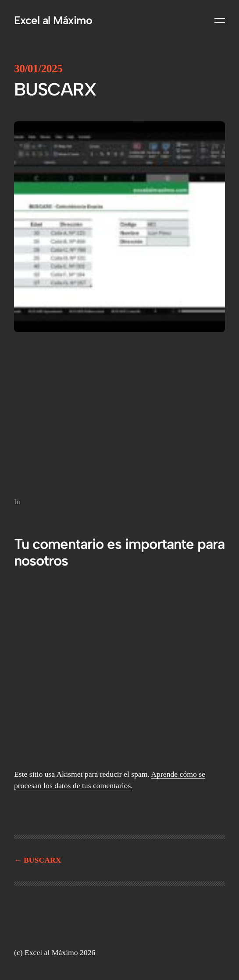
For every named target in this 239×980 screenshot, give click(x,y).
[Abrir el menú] (220, 21)
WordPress (203, 923)
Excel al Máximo (53, 20)
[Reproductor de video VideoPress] (119, 413)
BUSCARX (42, 860)
